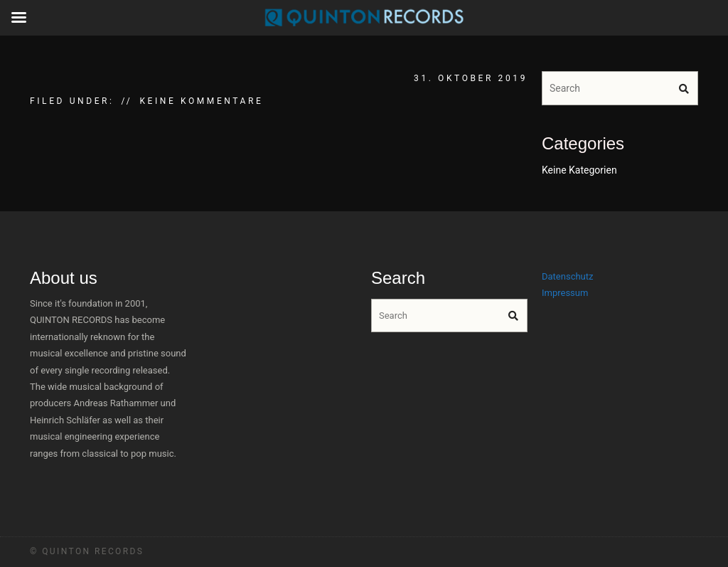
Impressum (565, 293)
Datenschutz (567, 276)
